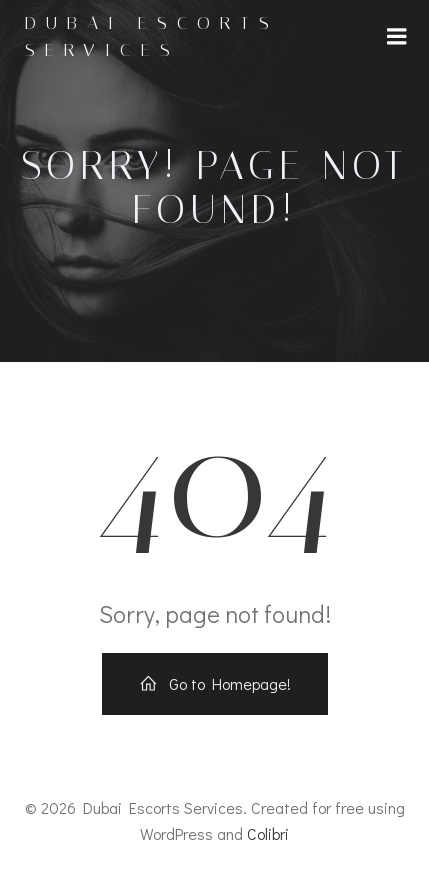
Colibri (268, 833)
